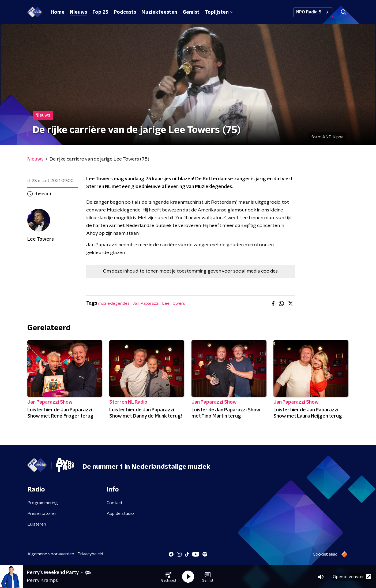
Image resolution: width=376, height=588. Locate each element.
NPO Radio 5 (313, 12)
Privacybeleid (90, 554)
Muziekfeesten (159, 12)
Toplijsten (219, 12)
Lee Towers (174, 303)
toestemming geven (199, 271)
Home (58, 12)
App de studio (120, 513)
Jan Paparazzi (146, 303)
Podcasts (125, 12)
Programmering (43, 503)
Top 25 (100, 12)
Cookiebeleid (325, 554)
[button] (168, 577)
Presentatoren (42, 513)
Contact (114, 503)
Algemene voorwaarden (51, 554)
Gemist (191, 12)
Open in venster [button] (352, 577)
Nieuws (78, 12)
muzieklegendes (114, 303)
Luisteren (37, 524)
